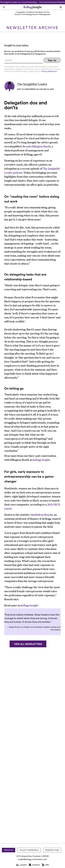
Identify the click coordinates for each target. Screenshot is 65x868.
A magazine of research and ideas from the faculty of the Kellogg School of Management (33, 13)
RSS (45, 865)
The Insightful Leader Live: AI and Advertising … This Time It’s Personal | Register (32, 2)
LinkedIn (21, 865)
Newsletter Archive (33, 27)
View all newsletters (28, 644)
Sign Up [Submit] (52, 60)
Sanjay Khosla (14, 627)
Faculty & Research (29, 850)
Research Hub (52, 850)
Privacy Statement (49, 71)
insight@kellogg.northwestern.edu (32, 859)
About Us (9, 850)
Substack (34, 865)
